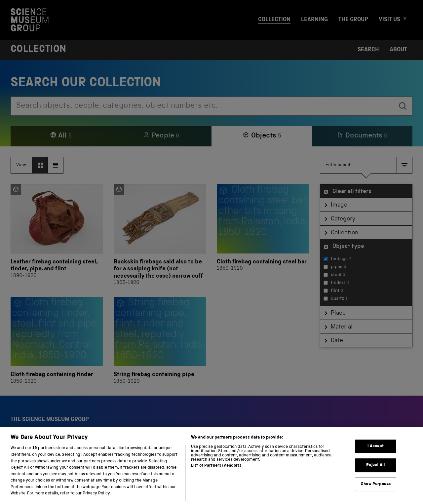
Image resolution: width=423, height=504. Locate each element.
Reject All (376, 475)
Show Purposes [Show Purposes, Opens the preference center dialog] (376, 494)
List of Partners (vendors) (216, 476)
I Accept (376, 456)
